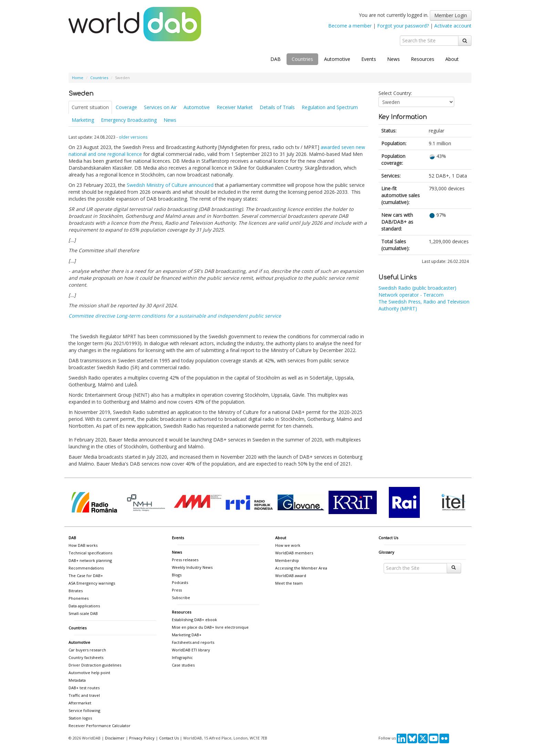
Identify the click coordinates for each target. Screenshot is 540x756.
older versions (133, 137)
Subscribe (181, 598)
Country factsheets (86, 657)
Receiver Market (235, 107)
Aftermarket (80, 703)
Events (369, 59)
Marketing (83, 120)
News (393, 59)
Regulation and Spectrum (330, 107)
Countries (302, 59)
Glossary (386, 552)
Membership (287, 560)
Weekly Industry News (192, 567)
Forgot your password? (403, 26)
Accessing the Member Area (301, 568)
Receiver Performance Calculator (100, 726)
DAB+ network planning (90, 560)
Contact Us (388, 538)
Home (78, 78)
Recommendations (86, 568)
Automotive (337, 59)
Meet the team (289, 583)
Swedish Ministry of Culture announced (170, 185)
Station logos (80, 718)
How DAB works (83, 545)
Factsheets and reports (193, 642)
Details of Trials (277, 107)
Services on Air (160, 107)
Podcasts (180, 582)
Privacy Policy (142, 738)
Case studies (183, 665)
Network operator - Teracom (411, 295)
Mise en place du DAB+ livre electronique (210, 627)
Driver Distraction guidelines (95, 665)
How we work (288, 545)
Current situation (90, 107)
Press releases (185, 560)
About (452, 59)
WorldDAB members (294, 553)
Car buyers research (87, 650)
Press (177, 590)
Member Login (451, 15)
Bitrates (76, 591)
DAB (276, 59)
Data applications (84, 606)
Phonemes (79, 598)
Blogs (177, 575)
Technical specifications (90, 553)
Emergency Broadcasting (129, 120)
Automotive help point (89, 673)
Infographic (182, 657)
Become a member (350, 26)
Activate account (453, 26)
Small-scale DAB (83, 613)
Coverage (126, 107)
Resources (423, 59)
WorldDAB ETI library (191, 650)
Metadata (77, 680)
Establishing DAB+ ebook (194, 620)
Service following (84, 710)
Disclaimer (115, 738)
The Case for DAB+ (86, 576)
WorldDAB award (291, 576)
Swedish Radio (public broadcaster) (417, 288)
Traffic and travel (84, 695)
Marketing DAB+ (187, 635)
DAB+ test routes (84, 688)
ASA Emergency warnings (92, 583)
